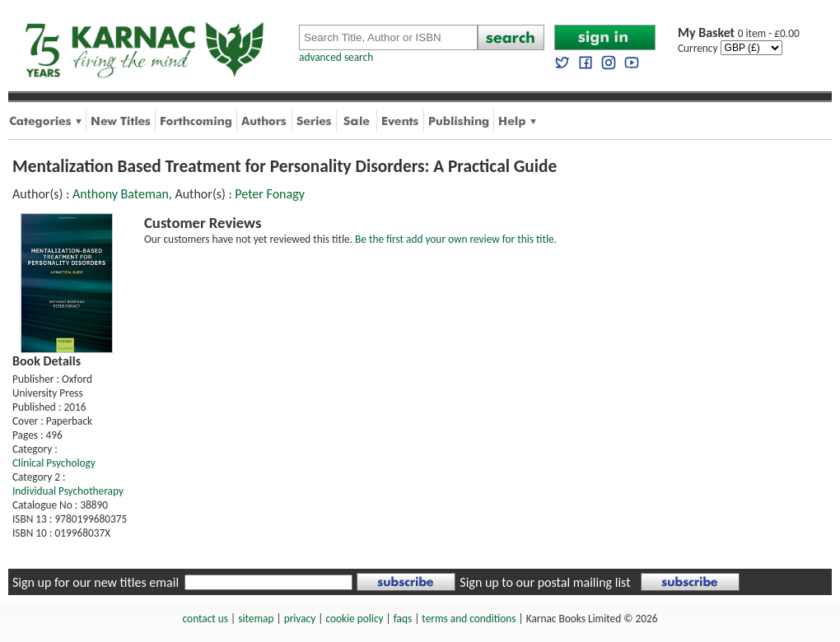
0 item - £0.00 (739, 33)
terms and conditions (469, 619)
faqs (403, 619)
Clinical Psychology (54, 463)
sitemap (256, 619)
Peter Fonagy (270, 194)
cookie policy (354, 619)
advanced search (336, 57)
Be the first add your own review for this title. (456, 239)
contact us (205, 619)
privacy (300, 619)
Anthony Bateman (121, 194)
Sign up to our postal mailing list (545, 582)
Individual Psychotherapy (68, 491)
